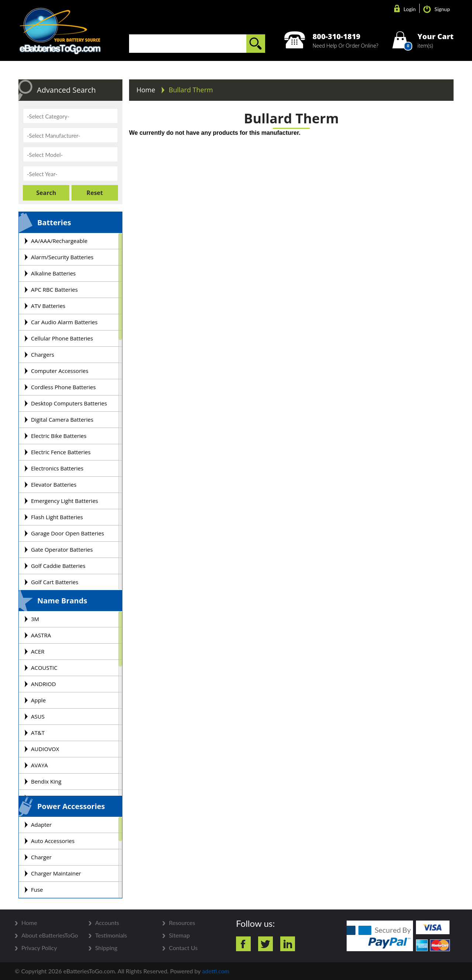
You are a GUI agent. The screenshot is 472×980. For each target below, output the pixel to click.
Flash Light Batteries (57, 517)
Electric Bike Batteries (59, 436)
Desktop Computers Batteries (69, 403)
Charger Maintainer (56, 873)
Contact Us (183, 948)
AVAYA (39, 765)
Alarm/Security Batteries (62, 257)
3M (35, 619)
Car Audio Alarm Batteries (64, 322)
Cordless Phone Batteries (63, 387)
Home (147, 90)
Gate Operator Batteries (62, 549)
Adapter (41, 825)
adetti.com (216, 971)
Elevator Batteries (54, 484)
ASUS (38, 716)
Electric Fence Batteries (61, 452)
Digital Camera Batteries (62, 419)
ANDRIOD (44, 684)
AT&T (38, 733)
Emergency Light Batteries (65, 501)
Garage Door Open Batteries (67, 533)
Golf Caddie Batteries (58, 566)
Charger (41, 857)
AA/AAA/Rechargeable (59, 241)
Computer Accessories (60, 371)
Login (405, 9)
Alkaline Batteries (53, 273)
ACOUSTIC (44, 668)
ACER (38, 651)
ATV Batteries (48, 306)
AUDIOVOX (45, 749)
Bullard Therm (191, 90)
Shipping (106, 948)
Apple (38, 700)
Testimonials (111, 935)
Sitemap (179, 935)
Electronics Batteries (57, 468)
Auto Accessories (53, 841)
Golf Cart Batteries (55, 582)
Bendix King (46, 781)
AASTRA (41, 635)
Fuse (37, 890)
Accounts (107, 923)
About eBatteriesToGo (50, 935)
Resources (182, 923)
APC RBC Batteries (54, 289)
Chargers (43, 354)
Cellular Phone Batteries (62, 338)
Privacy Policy (39, 948)
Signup (437, 9)
